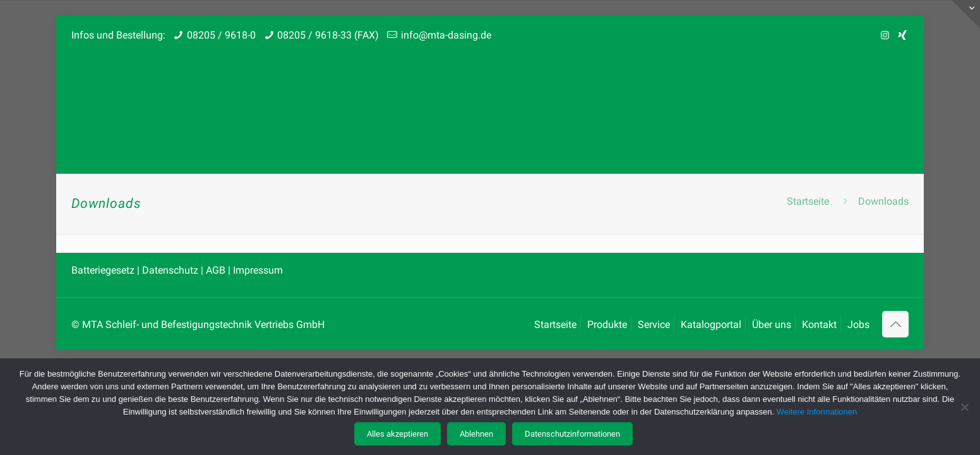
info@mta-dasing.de (446, 35)
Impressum (258, 270)
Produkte (607, 325)
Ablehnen (476, 434)
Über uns (772, 325)
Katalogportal (711, 325)
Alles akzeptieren (397, 434)
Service (654, 325)
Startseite (808, 201)
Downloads (883, 201)
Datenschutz (171, 270)
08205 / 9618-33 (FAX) (328, 35)
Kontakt (819, 325)
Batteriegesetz (104, 270)
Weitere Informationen (817, 412)
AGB (216, 270)
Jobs (858, 325)
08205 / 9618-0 (221, 35)
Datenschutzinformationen (572, 434)
